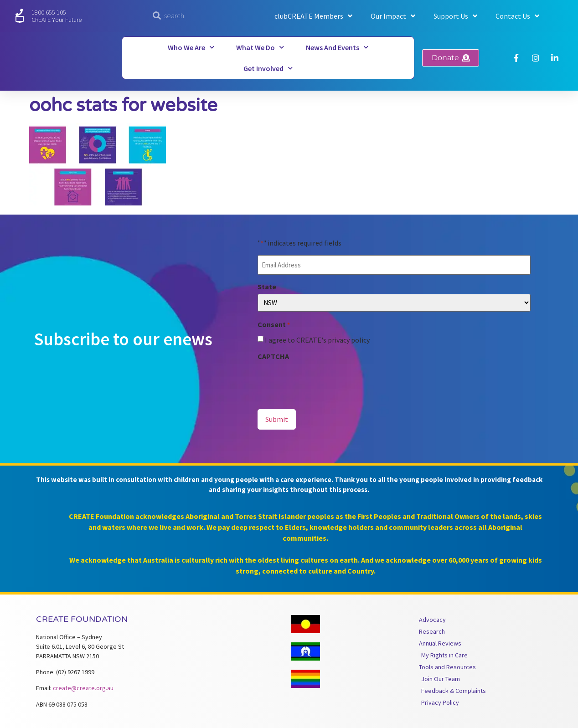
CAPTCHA (273, 355)
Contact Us (517, 16)
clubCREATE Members (313, 16)
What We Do (260, 47)
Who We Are (191, 47)
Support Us (455, 16)
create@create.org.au (83, 686)
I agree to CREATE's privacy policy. (318, 339)
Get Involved (268, 68)
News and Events (337, 47)
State (267, 285)
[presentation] (327, 380)
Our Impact (393, 16)
